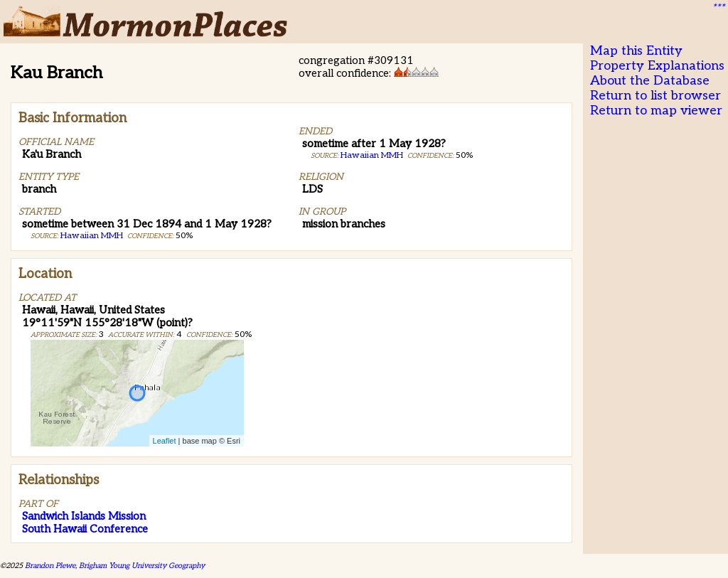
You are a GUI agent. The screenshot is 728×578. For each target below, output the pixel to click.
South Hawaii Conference (85, 529)
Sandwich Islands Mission (84, 516)
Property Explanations (657, 66)
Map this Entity (636, 51)
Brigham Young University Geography (142, 566)
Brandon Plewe (50, 566)
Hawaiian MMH (92, 236)
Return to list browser (655, 96)
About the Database (650, 81)
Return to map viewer (656, 111)
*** (718, 8)
